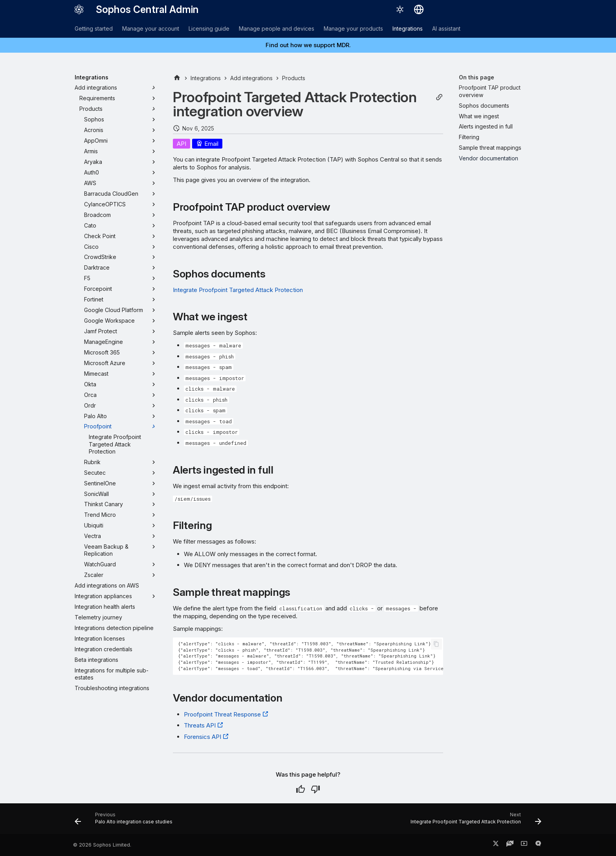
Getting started (94, 28)
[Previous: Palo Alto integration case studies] (126, 821)
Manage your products (353, 28)
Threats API (200, 725)
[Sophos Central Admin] (79, 9)
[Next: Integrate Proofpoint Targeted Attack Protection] (474, 821)
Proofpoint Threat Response (222, 714)
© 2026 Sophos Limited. (102, 845)
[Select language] (419, 9)
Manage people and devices (277, 28)
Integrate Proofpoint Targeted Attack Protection (238, 290)
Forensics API (203, 737)
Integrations (408, 28)
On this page (477, 77)
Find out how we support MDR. (308, 45)
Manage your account (151, 28)
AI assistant (446, 28)
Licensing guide (209, 28)
